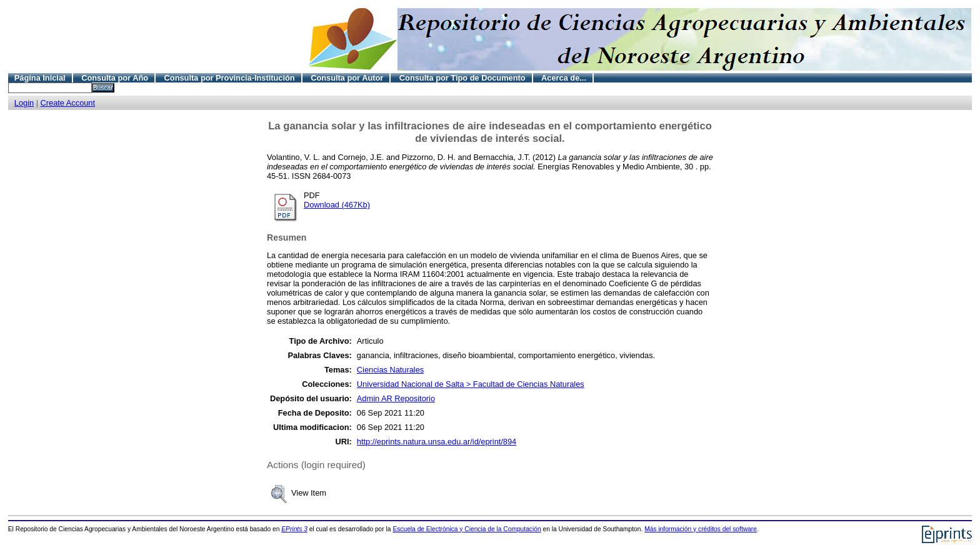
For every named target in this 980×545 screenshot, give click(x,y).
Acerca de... (564, 78)
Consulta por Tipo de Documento (462, 78)
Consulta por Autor (347, 78)
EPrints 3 (294, 529)
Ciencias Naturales (390, 370)
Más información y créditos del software (701, 529)
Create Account (68, 103)
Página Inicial (40, 78)
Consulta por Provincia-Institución (230, 78)
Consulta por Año (115, 78)
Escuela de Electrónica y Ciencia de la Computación (467, 529)
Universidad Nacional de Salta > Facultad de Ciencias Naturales (471, 384)
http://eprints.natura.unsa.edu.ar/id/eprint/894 (437, 442)
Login (24, 103)
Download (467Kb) (337, 205)
